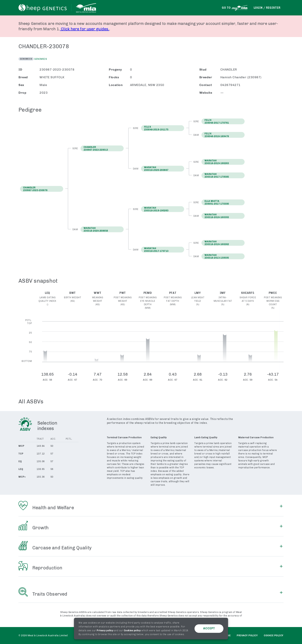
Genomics (41, 59)
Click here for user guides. (85, 29)
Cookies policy (132, 631)
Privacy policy (105, 631)
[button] (102, 148)
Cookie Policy (274, 636)
